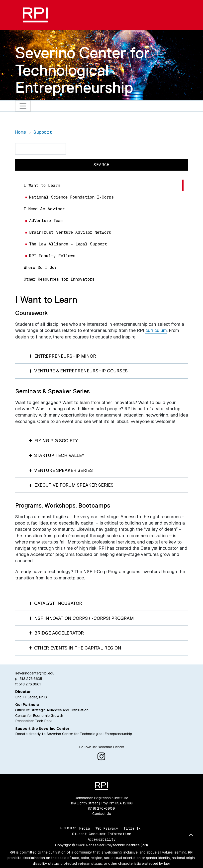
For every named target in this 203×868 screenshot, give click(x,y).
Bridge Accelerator (56, 633)
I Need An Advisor (44, 209)
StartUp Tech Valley (56, 455)
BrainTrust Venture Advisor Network (70, 232)
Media (85, 828)
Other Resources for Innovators (59, 279)
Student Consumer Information (102, 834)
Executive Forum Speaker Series (71, 485)
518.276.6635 (31, 679)
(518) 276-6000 (101, 808)
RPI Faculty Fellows (52, 256)
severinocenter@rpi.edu (35, 673)
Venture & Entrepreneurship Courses (78, 371)
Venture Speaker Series (61, 470)
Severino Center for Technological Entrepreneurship (82, 70)
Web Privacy (107, 828)
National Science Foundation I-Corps (71, 197)
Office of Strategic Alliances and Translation (52, 710)
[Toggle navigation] (23, 106)
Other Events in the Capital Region (75, 648)
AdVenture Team (46, 221)
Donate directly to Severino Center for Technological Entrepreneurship (74, 734)
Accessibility (102, 839)
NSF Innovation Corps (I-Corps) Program (81, 618)
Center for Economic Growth (39, 716)
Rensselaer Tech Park (34, 721)
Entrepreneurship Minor (62, 356)
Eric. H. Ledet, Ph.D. (31, 697)
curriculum (156, 330)
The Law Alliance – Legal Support (68, 244)
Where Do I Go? (40, 268)
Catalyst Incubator (55, 603)
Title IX (132, 828)
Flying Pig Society (53, 441)
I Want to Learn (42, 185)
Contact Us (102, 814)
